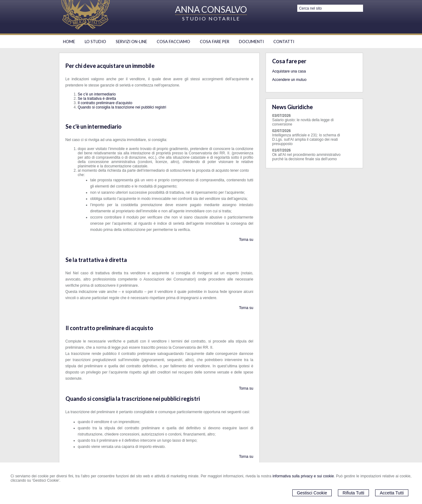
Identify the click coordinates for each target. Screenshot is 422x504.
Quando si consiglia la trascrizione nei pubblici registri (122, 107)
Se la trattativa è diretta (97, 99)
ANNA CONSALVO (211, 9)
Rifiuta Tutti (353, 493)
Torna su (246, 240)
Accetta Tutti (392, 493)
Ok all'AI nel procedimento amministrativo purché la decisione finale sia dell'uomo (306, 157)
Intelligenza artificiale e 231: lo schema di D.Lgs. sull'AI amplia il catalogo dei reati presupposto (306, 139)
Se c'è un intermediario (97, 94)
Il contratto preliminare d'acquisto (105, 103)
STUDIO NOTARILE (211, 18)
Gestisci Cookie (312, 493)
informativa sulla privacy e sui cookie (303, 476)
